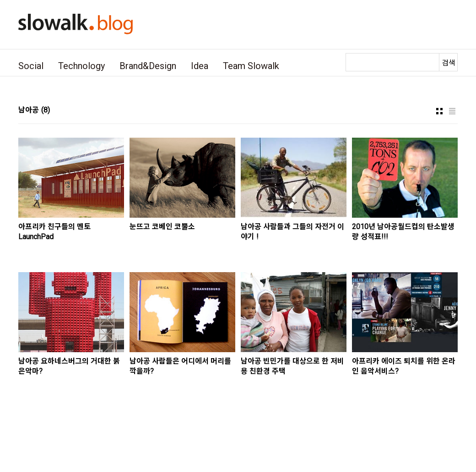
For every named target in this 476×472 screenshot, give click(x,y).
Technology (81, 66)
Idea (200, 66)
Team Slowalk (251, 66)
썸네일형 (439, 111)
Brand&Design (148, 66)
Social (31, 66)
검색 (449, 63)
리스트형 (452, 111)
